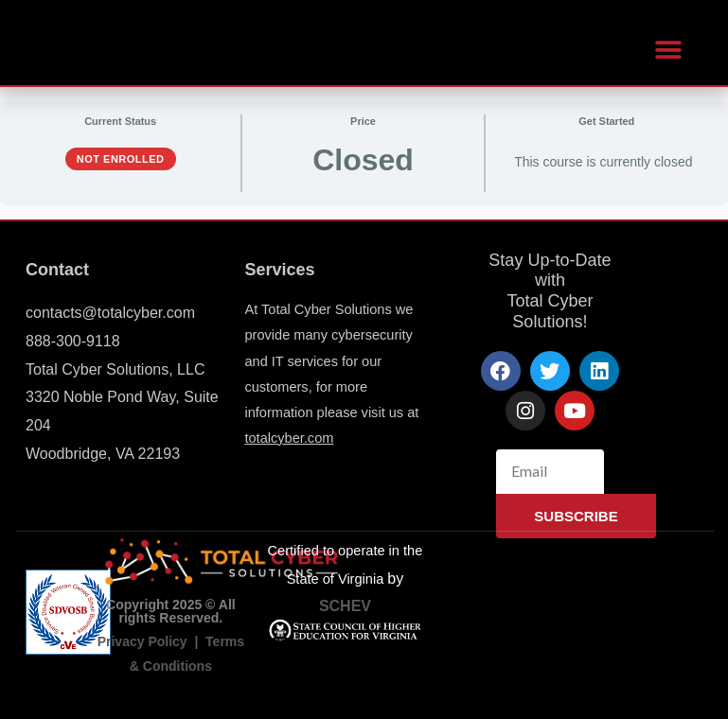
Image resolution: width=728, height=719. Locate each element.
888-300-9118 (73, 341)
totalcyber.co (283, 438)
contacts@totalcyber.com (110, 313)
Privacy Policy (142, 641)
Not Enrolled (121, 159)
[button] (668, 50)
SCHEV (345, 606)
